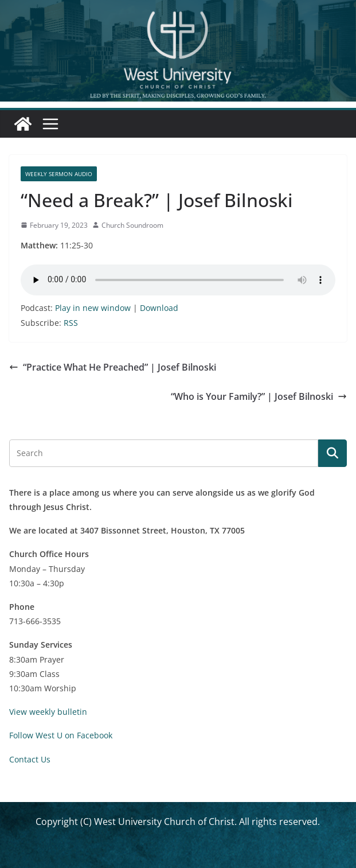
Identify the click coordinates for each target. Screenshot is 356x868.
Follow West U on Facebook (61, 735)
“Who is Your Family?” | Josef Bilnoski (259, 396)
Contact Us (30, 759)
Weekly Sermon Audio (59, 174)
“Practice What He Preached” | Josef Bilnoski (113, 367)
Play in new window (93, 308)
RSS (71, 323)
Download (159, 308)
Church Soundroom (132, 225)
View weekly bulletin (48, 712)
